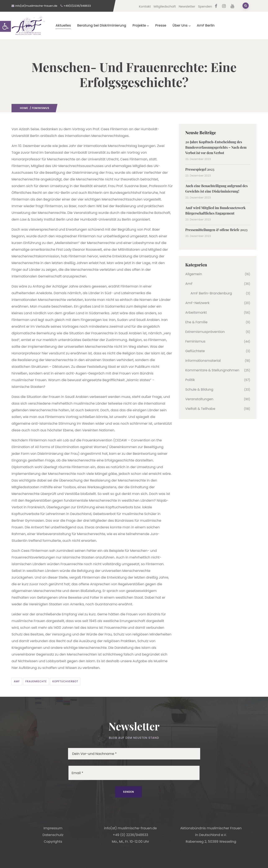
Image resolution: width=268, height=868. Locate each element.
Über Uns (182, 25)
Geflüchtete (195, 351)
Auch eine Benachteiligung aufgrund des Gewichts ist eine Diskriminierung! (216, 189)
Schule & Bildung (199, 389)
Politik (190, 380)
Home (24, 108)
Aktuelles (63, 25)
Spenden (205, 6)
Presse (161, 25)
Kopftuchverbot (65, 681)
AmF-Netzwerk (197, 303)
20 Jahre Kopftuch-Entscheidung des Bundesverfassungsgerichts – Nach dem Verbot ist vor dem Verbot (216, 147)
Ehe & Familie (196, 322)
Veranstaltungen (199, 399)
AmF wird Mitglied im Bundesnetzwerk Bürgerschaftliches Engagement (215, 210)
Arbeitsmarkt (196, 313)
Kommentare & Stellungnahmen (212, 370)
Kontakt (145, 6)
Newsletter (187, 6)
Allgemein (194, 274)
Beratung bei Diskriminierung (102, 25)
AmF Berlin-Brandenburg (211, 293)
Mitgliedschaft (165, 6)
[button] (5, 26)
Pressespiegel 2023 (200, 169)
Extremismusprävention (205, 332)
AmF (17, 681)
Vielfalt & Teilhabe (200, 409)
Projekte (141, 25)
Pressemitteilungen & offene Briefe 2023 (216, 230)
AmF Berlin (206, 25)
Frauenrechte (36, 681)
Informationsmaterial (203, 361)
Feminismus (41, 108)
